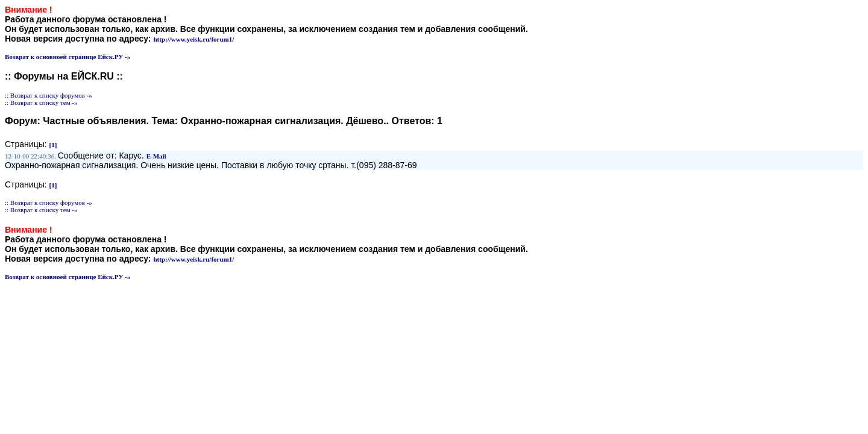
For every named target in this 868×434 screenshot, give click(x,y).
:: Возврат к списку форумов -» (49, 95)
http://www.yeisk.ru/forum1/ (193, 39)
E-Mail (156, 156)
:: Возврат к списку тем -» (41, 102)
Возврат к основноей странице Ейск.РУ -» (68, 57)
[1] (53, 145)
